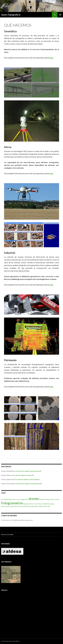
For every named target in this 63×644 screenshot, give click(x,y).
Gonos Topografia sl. (11, 15)
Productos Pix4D (7, 535)
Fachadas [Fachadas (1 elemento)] (47, 499)
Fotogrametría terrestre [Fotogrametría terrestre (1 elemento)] (30, 504)
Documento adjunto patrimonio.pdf (29, 484)
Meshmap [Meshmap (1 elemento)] (21, 506)
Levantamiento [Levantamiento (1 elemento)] (14, 506)
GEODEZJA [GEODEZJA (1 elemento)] (46, 504)
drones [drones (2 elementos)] (34, 499)
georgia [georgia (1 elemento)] (52, 504)
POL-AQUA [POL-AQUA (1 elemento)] (31, 506)
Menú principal (60, 15)
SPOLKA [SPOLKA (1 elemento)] (42, 506)
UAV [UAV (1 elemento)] (45, 506)
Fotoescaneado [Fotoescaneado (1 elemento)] (55, 499)
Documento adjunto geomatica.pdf (29, 471)
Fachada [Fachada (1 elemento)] (42, 499)
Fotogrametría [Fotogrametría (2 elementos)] (12, 503)
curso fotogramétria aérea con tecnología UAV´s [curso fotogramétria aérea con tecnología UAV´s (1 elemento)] (15, 499)
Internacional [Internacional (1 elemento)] (5, 506)
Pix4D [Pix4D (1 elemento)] (26, 506)
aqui (51, 58)
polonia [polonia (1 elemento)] (37, 506)
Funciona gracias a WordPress (11, 641)
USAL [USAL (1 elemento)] (49, 506)
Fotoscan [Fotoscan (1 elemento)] (40, 504)
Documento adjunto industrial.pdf (27, 479)
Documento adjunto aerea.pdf (23, 475)
